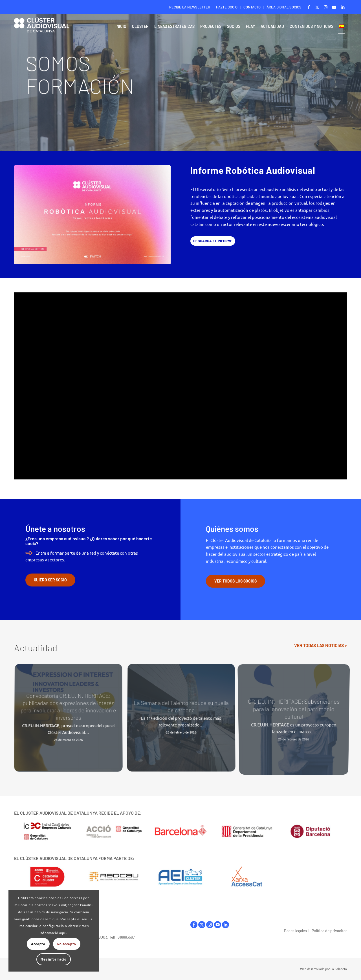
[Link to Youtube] (334, 7)
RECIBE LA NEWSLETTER (190, 7)
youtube (218, 925)
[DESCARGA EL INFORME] (213, 241)
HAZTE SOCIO (227, 7)
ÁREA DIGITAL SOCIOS (284, 7)
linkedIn (225, 925)
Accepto (38, 944)
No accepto (67, 944)
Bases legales (295, 931)
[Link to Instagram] (326, 7)
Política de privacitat (329, 931)
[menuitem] (190, 7)
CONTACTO (252, 7)
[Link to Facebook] (309, 7)
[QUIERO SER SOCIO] (50, 580)
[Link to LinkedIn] (343, 7)
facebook (194, 925)
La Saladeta (339, 969)
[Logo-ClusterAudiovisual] (42, 28)
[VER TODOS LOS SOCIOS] (235, 581)
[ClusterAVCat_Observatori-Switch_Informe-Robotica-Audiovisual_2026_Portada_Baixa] (92, 215)
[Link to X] (317, 7)
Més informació (53, 959)
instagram (210, 925)
